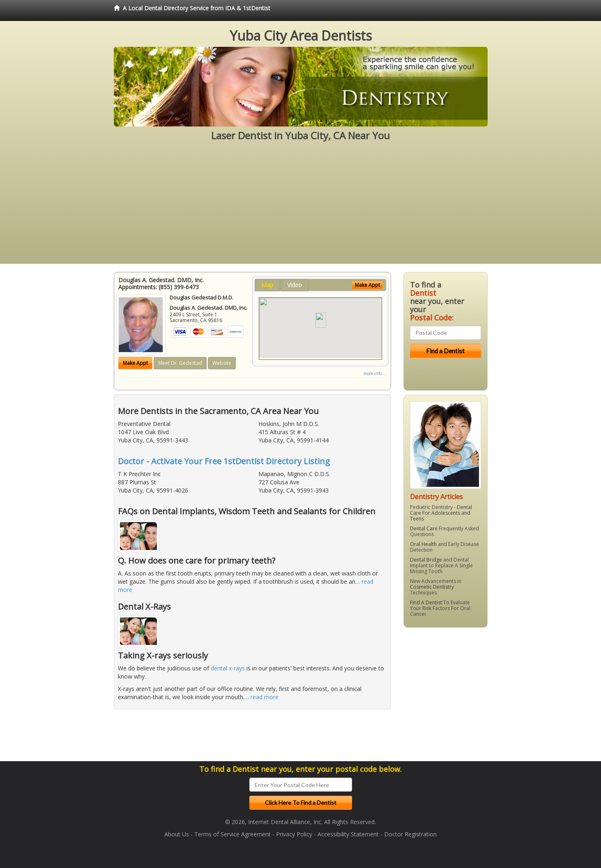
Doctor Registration (410, 834)
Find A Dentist (426, 602)
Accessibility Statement (348, 834)
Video (295, 285)
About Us (177, 834)
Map (267, 285)
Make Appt (135, 363)
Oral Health (423, 544)
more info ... (375, 373)
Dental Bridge (426, 560)
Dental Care (424, 528)
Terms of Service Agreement (233, 834)
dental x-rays (228, 668)
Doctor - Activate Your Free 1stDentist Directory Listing (224, 461)
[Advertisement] (301, 206)
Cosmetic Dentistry (432, 587)
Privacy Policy (294, 834)
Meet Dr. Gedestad (180, 363)
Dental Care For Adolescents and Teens (441, 513)
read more (265, 697)
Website (222, 363)
